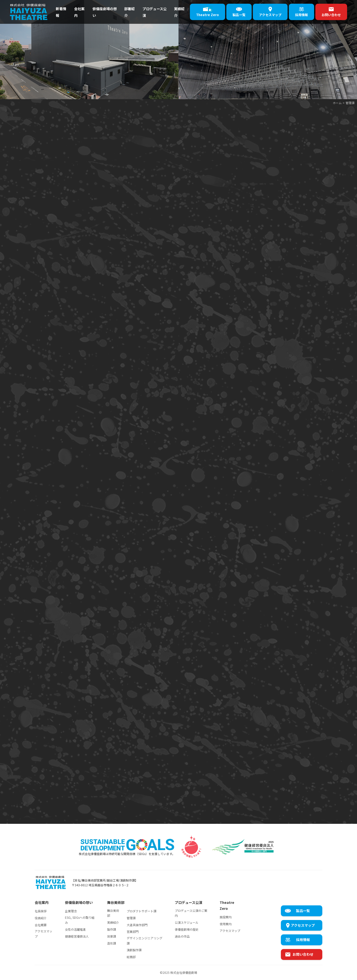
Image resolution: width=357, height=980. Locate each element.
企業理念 (71, 911)
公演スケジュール (187, 922)
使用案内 (226, 924)
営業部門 (133, 932)
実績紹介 (113, 922)
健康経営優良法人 (77, 936)
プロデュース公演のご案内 (191, 913)
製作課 (112, 929)
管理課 (131, 918)
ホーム (337, 103)
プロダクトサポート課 (142, 911)
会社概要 (41, 925)
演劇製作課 (134, 950)
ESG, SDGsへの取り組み (80, 920)
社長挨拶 (41, 911)
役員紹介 (41, 918)
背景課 (112, 936)
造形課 (112, 943)
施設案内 (226, 917)
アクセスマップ (44, 934)
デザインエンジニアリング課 (145, 940)
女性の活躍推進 (75, 929)
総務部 (131, 957)
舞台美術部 (113, 913)
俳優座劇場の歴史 (187, 929)
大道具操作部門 (137, 925)
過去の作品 (182, 936)
